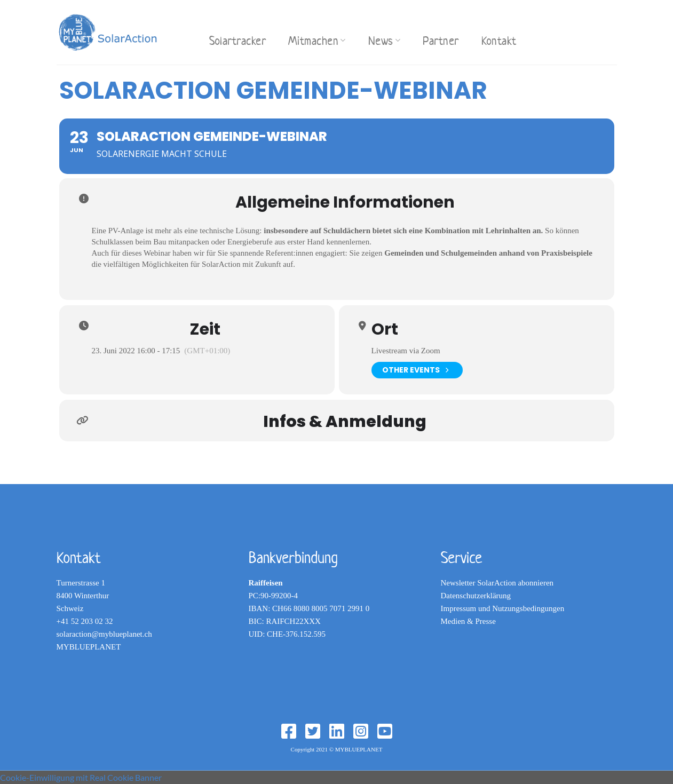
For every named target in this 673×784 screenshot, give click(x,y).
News (385, 41)
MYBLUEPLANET (89, 647)
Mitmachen (317, 41)
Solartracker (238, 41)
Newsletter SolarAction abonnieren (497, 583)
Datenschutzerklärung (476, 596)
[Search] (187, 31)
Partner (441, 41)
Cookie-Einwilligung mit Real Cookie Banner (81, 777)
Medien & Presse (468, 621)
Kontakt (499, 41)
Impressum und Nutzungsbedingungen (503, 608)
